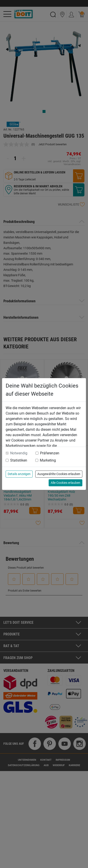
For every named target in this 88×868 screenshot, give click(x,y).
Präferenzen (50, 453)
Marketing (48, 460)
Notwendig (19, 453)
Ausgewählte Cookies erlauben (59, 474)
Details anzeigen (19, 474)
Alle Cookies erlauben (65, 483)
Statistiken (19, 460)
